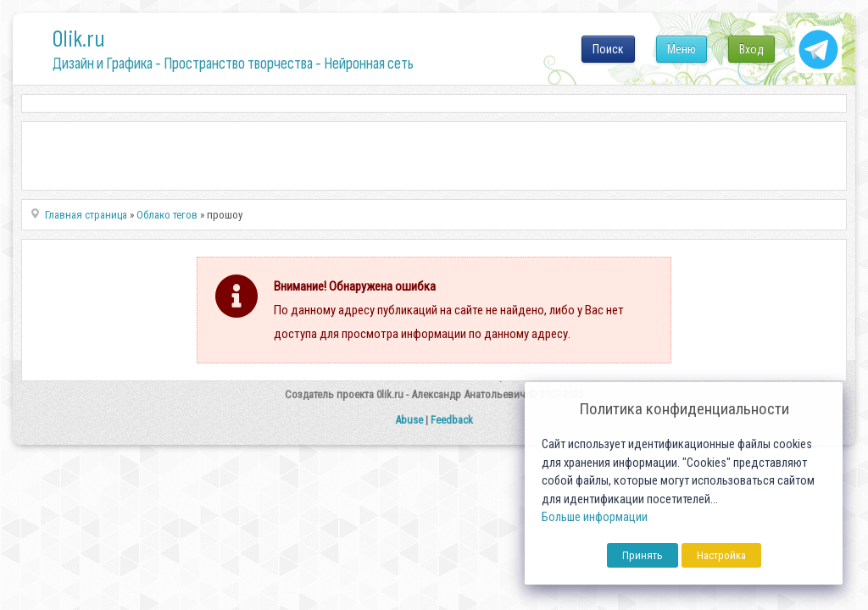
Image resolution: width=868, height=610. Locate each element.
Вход (751, 49)
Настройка (721, 555)
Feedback (452, 420)
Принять (643, 555)
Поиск (608, 49)
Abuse (409, 420)
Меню (682, 49)
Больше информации (595, 517)
